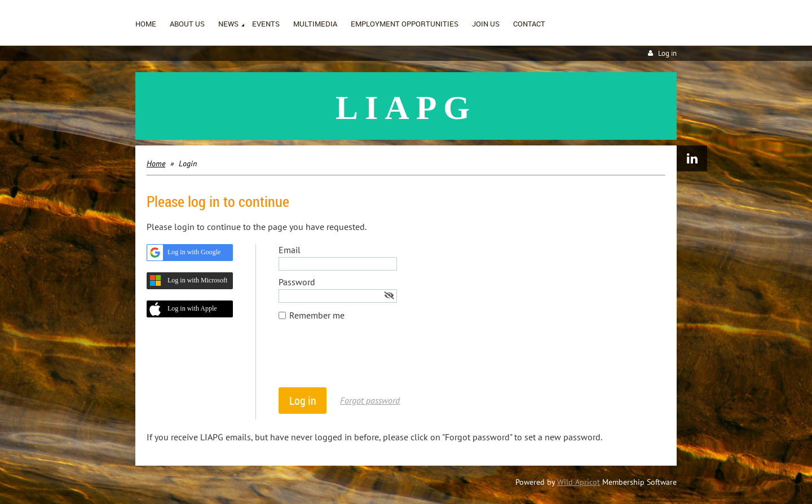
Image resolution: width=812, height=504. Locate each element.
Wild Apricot (579, 482)
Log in (667, 53)
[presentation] (364, 360)
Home (156, 163)
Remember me (317, 315)
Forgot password (370, 400)
